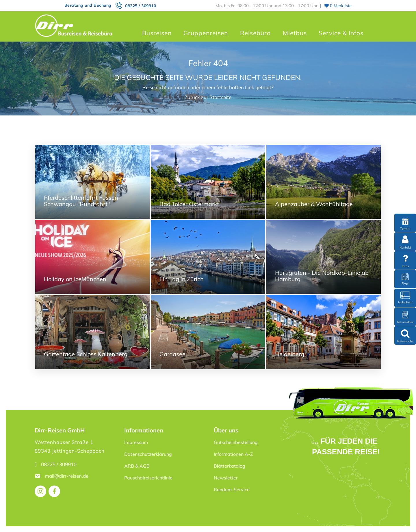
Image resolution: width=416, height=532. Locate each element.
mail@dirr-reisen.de (67, 476)
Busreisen (157, 33)
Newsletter (226, 478)
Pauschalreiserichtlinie (148, 478)
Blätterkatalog (230, 466)
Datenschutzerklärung (148, 454)
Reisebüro (255, 33)
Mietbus (295, 33)
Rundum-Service (232, 490)
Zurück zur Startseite (208, 97)
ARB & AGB (137, 466)
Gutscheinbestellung (236, 442)
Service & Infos (341, 33)
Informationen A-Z (233, 454)
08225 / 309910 (141, 6)
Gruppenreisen (206, 33)
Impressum (136, 442)
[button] (13, 519)
